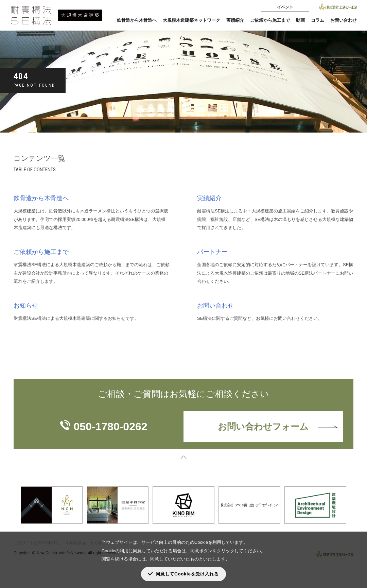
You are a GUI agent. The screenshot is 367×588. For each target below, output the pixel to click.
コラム (318, 20)
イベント (285, 7)
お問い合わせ (344, 20)
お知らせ (26, 306)
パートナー (212, 252)
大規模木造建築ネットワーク (191, 20)
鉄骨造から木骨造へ (137, 20)
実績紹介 (235, 20)
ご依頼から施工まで (270, 20)
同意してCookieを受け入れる (187, 574)
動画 (300, 20)
